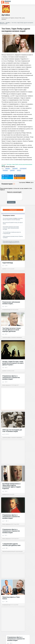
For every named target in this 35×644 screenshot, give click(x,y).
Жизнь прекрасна (6, 385)
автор (19, 170)
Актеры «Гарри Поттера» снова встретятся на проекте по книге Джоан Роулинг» (13, 363)
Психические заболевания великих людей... (11, 303)
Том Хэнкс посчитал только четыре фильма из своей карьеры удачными (11, 330)
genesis (12, 170)
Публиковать (11, 202)
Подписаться (13, 210)
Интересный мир (6, 310)
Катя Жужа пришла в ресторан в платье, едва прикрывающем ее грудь (11, 228)
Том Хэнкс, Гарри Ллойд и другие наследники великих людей (17, 23)
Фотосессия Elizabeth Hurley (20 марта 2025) (13, 223)
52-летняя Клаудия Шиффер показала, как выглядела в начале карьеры (13, 219)
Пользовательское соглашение (11, 241)
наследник (23, 168)
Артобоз (6, 15)
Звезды (8, 168)
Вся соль (2, 23)
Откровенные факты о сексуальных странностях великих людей (11, 377)
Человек (5, 170)
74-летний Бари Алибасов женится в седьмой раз (12, 233)
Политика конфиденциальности (11, 242)
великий (15, 168)
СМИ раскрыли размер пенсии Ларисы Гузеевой (13, 237)
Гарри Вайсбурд (8, 263)
